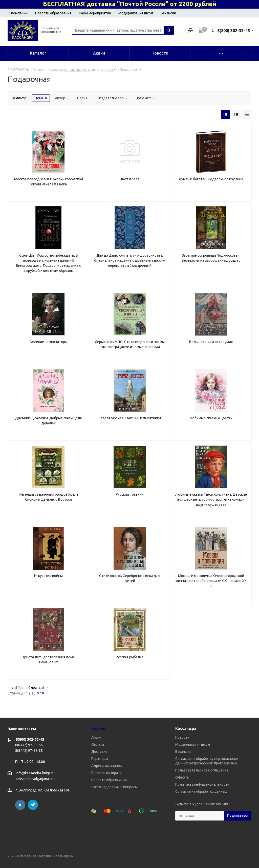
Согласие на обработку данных (201, 791)
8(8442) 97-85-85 (29, 751)
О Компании (18, 13)
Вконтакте (20, 805)
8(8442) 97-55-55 (29, 745)
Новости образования (53, 13)
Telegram (33, 805)
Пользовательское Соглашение (202, 770)
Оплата (98, 744)
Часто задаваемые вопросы (114, 787)
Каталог (99, 728)
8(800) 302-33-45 (234, 31)
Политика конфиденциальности (202, 784)
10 (42, 693)
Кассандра (186, 728)
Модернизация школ (136, 13)
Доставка (99, 752)
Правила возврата (106, 773)
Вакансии (168, 13)
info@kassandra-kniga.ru (35, 773)
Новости (182, 737)
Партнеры (100, 759)
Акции (96, 737)
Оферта (182, 777)
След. (33, 688)
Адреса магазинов (107, 766)
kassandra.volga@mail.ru (35, 779)
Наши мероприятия (95, 13)
